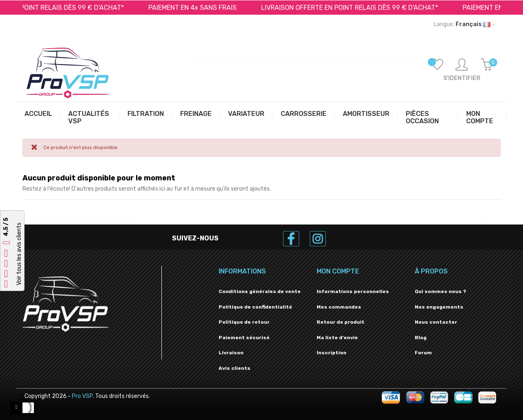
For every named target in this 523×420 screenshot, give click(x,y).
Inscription (332, 353)
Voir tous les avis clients (19, 254)
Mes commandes (339, 307)
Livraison (231, 353)
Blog (421, 338)
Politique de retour (244, 322)
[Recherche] (302, 68)
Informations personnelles (353, 291)
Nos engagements (439, 307)
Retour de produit (341, 322)
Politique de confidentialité (255, 307)
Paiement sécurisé (244, 338)
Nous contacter (436, 322)
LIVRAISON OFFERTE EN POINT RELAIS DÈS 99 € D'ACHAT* (355, 8)
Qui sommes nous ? (440, 291)
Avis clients (235, 368)
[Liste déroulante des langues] (465, 24)
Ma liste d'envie (337, 338)
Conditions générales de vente (260, 291)
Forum (423, 353)
